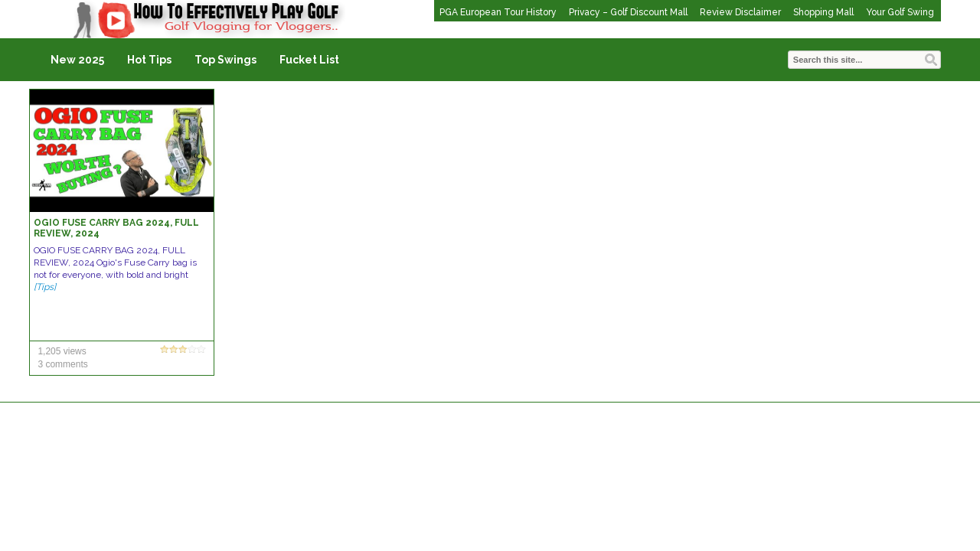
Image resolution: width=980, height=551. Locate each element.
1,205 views (62, 351)
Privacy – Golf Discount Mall (628, 12)
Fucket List (309, 60)
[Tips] (45, 287)
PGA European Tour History (498, 12)
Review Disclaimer (740, 12)
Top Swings (225, 60)
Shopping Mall (823, 12)
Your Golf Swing (900, 12)
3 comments (62, 364)
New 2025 (77, 60)
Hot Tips (149, 60)
